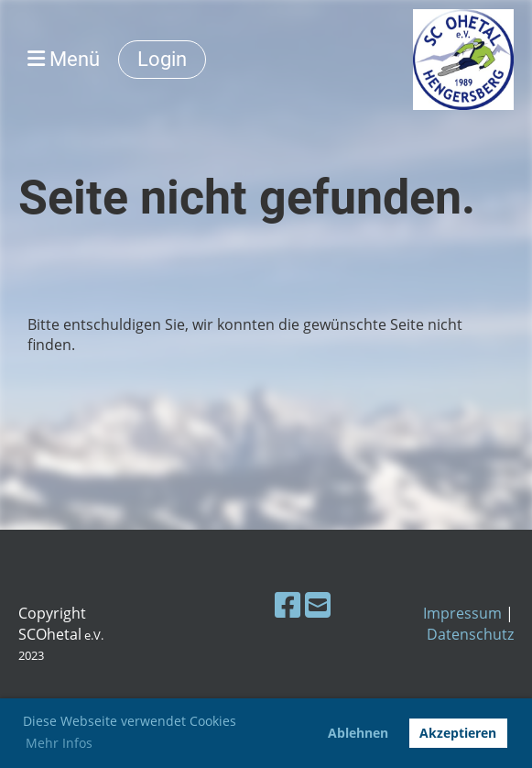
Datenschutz (470, 634)
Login (162, 59)
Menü (64, 59)
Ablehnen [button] (358, 733)
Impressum (462, 613)
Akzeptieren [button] (458, 733)
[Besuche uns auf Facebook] (288, 604)
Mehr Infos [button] (59, 743)
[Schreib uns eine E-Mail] (318, 604)
